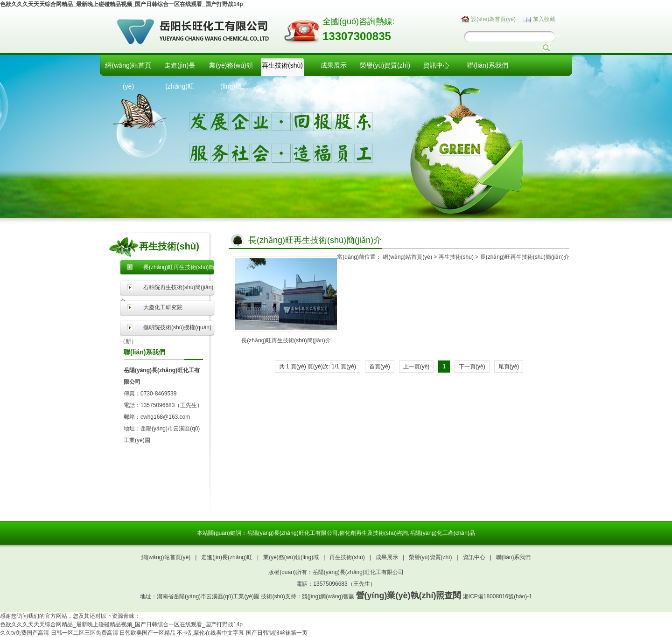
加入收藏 (544, 19)
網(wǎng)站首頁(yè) (128, 76)
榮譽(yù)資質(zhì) (385, 65)
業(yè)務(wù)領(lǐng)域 (231, 76)
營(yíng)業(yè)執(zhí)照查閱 (409, 595)
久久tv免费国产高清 (24, 633)
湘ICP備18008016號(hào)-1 (497, 596)
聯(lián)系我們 (487, 65)
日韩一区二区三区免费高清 (84, 633)
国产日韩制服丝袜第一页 (277, 633)
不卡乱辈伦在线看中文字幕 (210, 633)
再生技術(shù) (282, 65)
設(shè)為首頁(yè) (493, 19)
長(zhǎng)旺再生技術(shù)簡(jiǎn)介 (525, 257)
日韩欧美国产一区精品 (147, 633)
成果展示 (334, 65)
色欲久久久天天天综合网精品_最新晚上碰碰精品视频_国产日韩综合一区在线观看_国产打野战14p (122, 4)
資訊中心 (436, 65)
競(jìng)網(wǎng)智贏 (328, 596)
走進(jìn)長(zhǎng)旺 (180, 76)
